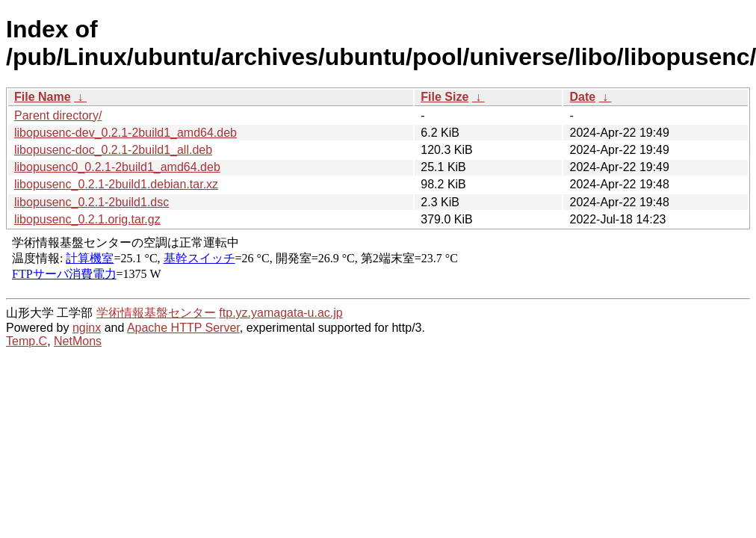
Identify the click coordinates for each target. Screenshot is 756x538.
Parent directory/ (58, 115)
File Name (43, 97)
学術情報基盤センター (156, 313)
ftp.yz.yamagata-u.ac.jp (281, 313)
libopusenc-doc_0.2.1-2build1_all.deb (113, 150)
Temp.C (27, 341)
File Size (444, 97)
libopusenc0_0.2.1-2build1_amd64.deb (117, 167)
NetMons (78, 341)
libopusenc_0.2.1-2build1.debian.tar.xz (116, 184)
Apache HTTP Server (183, 328)
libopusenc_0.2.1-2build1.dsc (92, 202)
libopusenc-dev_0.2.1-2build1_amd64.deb (126, 133)
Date (582, 97)
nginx (87, 328)
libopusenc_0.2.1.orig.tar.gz (87, 219)
